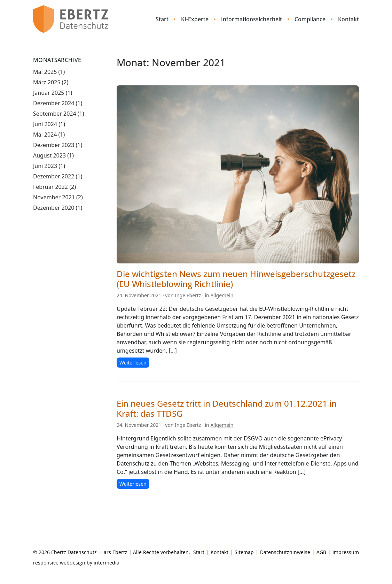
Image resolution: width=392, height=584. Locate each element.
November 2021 (54, 197)
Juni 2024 (45, 124)
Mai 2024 (45, 135)
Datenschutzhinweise (285, 552)
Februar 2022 (50, 187)
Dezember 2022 (54, 176)
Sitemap (244, 552)
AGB (321, 552)
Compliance (310, 19)
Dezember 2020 (54, 208)
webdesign (73, 563)
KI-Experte (195, 19)
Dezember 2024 (54, 103)
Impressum (346, 552)
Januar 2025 (49, 93)
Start (162, 19)
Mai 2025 (45, 72)
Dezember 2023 (54, 145)
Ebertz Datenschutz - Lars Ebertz (89, 552)
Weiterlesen (133, 363)
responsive (46, 563)
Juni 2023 (45, 166)
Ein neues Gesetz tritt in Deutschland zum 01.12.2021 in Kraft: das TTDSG (227, 409)
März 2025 (47, 82)
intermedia (107, 563)
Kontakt (348, 19)
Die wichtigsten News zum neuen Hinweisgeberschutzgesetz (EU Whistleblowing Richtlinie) (236, 279)
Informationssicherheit (252, 19)
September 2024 (55, 114)
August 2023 (49, 155)
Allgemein (222, 295)
